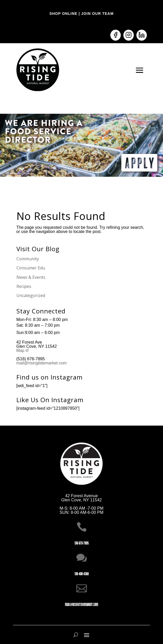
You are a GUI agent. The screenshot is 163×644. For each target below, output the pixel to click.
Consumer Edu (31, 268)
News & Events (31, 277)
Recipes (24, 286)
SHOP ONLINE (63, 14)
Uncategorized (31, 295)
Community (28, 259)
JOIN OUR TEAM (97, 14)
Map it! (23, 351)
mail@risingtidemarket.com (42, 363)
